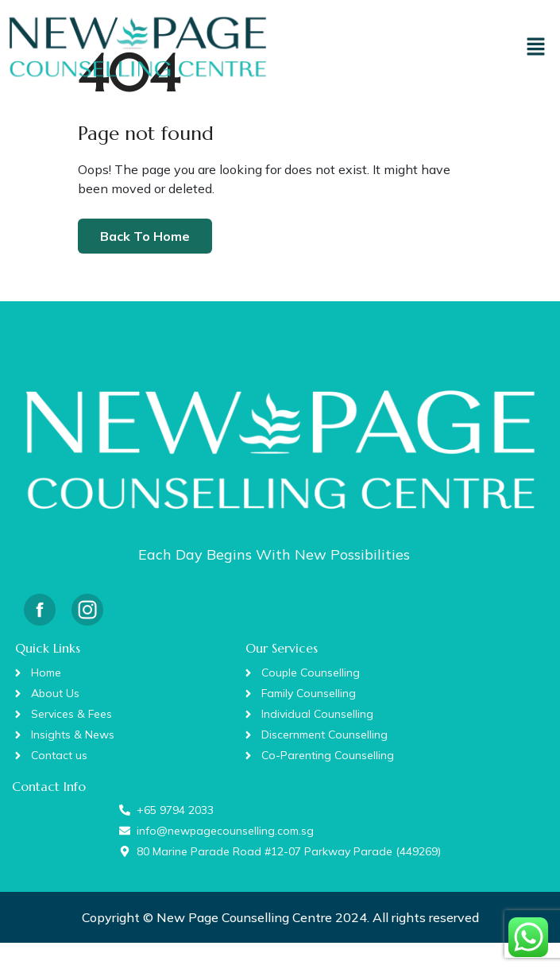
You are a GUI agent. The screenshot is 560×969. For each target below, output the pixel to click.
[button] (536, 46)
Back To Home (145, 236)
